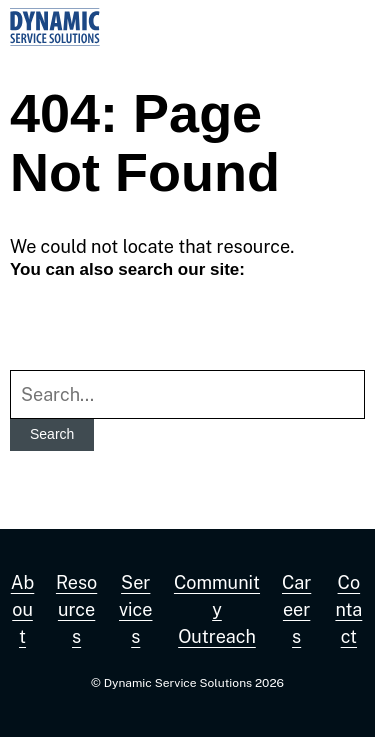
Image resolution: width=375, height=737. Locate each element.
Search (52, 434)
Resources (76, 609)
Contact (348, 609)
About (23, 609)
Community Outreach (217, 609)
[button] (345, 27)
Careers (296, 609)
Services (135, 609)
